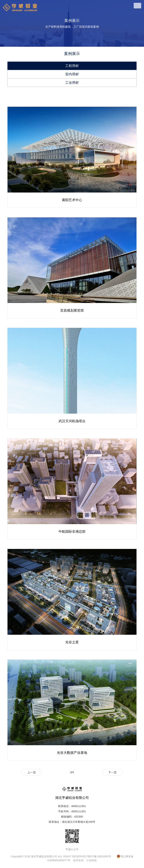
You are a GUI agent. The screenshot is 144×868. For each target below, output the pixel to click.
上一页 (32, 772)
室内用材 (72, 74)
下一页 (112, 772)
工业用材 (72, 83)
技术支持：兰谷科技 (85, 860)
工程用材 (72, 66)
